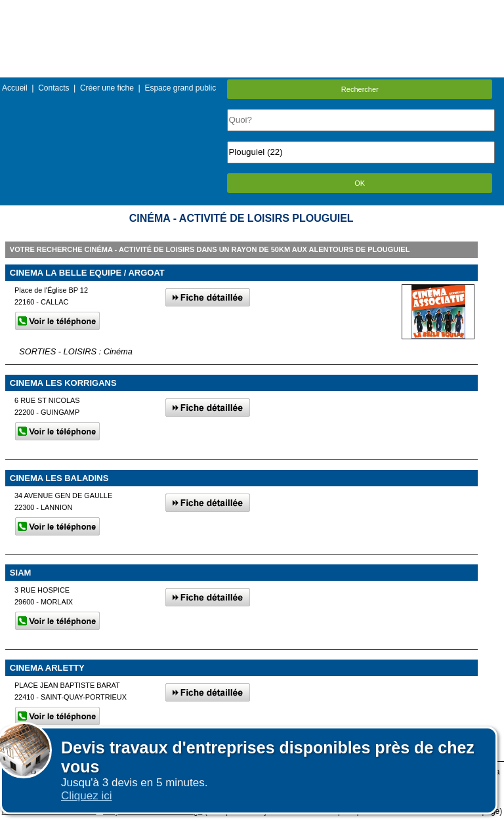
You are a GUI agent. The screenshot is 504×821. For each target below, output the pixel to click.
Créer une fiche (107, 88)
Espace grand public (180, 88)
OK (360, 183)
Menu (252, 10)
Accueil (15, 88)
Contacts (53, 88)
